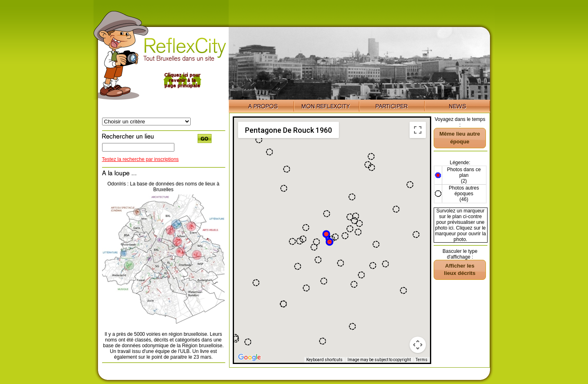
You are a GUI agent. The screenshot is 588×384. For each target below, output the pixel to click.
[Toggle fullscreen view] (418, 130)
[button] (403, 290)
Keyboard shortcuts (324, 360)
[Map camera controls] (418, 345)
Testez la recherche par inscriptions (140, 159)
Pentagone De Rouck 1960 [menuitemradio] (288, 130)
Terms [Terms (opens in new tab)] (422, 360)
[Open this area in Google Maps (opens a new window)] (249, 357)
